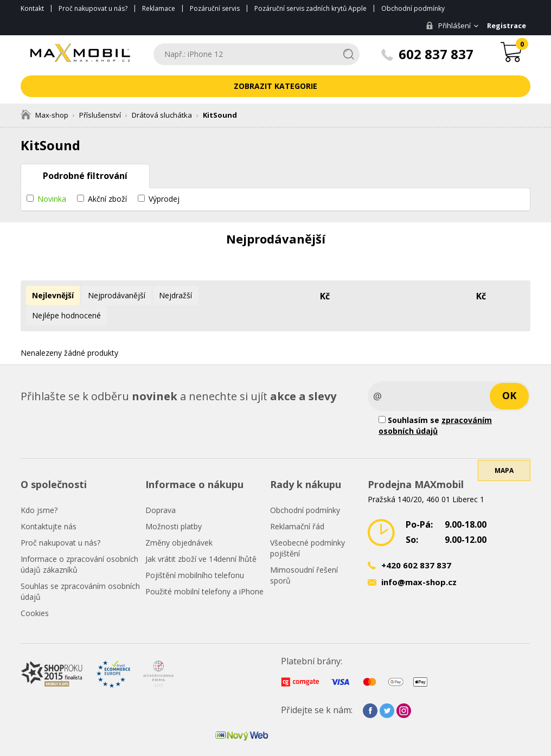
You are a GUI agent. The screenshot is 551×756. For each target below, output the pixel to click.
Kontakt (32, 8)
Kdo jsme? (39, 489)
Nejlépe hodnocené (237, 295)
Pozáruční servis (215, 8)
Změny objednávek (179, 522)
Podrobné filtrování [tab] (85, 176)
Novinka (52, 199)
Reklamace (159, 8)
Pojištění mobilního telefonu (195, 555)
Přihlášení (447, 25)
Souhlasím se (435, 405)
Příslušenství (100, 115)
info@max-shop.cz (419, 562)
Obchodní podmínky (413, 8)
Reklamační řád (297, 506)
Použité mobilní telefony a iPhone (204, 571)
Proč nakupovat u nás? (93, 8)
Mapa (504, 454)
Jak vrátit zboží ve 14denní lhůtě (201, 538)
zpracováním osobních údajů (435, 405)
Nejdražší (173, 295)
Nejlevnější (52, 295)
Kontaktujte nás (49, 506)
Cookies (35, 592)
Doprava (161, 489)
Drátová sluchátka (162, 115)
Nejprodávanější (115, 295)
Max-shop (44, 115)
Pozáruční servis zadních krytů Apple (310, 8)
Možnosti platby (174, 506)
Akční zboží (107, 199)
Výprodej (164, 199)
